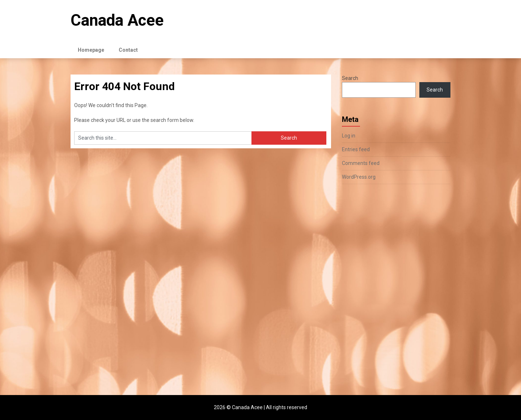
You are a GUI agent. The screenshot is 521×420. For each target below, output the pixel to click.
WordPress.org (359, 177)
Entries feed (356, 149)
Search (350, 78)
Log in (349, 136)
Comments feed (361, 163)
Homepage (91, 50)
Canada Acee (117, 20)
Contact (128, 50)
